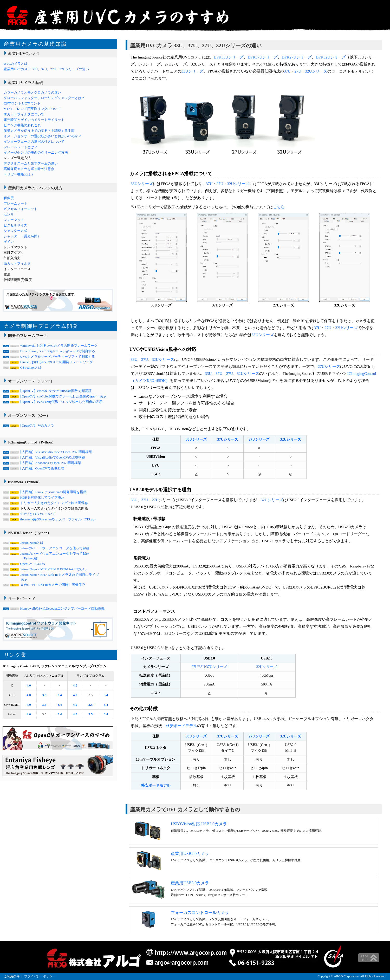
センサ (9, 214)
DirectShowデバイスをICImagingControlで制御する (49, 351)
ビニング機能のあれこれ (22, 125)
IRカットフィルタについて (24, 114)
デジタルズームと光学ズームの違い (31, 163)
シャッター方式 (15, 231)
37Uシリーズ (227, 439)
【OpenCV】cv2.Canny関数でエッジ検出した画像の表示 (53, 402)
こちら (279, 207)
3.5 (44, 695)
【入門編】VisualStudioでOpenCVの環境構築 (44, 457)
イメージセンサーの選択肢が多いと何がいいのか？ (43, 136)
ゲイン (9, 242)
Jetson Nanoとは (24, 543)
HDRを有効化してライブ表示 (34, 497)
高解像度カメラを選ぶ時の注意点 (29, 169)
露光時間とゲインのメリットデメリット (34, 120)
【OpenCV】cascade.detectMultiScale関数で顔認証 (48, 391)
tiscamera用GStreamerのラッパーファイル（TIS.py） (51, 519)
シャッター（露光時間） (22, 236)
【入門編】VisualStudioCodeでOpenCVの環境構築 (48, 452)
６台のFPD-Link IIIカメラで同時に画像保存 (44, 585)
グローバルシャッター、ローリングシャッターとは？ (44, 98)
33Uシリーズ (193, 71)
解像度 (9, 198)
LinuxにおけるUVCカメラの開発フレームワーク (48, 362)
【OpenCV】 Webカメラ (29, 425)
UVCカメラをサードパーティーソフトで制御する (49, 357)
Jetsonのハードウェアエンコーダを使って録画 (47, 548)
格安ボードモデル (181, 726)
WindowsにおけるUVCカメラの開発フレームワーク (51, 346)
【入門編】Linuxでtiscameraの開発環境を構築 (45, 492)
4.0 (29, 685)
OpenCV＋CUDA (24, 564)
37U (287, 71)
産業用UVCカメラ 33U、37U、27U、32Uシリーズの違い (46, 69)
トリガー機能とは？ (19, 174)
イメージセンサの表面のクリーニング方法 (36, 152)
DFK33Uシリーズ (229, 57)
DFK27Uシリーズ (297, 57)
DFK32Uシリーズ (331, 57)
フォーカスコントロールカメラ (200, 913)
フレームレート (15, 203)
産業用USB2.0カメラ (190, 854)
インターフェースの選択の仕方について (34, 142)
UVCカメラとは (16, 64)
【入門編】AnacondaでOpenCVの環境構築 (42, 463)
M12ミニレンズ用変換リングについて (32, 109)
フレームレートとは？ (21, 147)
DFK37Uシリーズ (263, 57)
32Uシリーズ (316, 71)
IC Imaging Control (17, 666)
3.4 (60, 695)
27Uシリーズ (329, 367)
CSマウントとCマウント (22, 103)
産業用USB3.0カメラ (190, 883)
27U (298, 71)
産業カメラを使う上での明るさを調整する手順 (39, 131)
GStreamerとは (23, 367)
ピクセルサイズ (15, 225)
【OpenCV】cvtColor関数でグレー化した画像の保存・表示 (55, 396)
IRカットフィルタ (17, 263)
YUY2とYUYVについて (30, 514)
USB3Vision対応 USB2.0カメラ (199, 824)
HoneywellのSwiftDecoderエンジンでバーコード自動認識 (54, 608)
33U (134, 360)
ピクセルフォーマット (21, 209)
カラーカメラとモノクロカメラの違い (32, 92)
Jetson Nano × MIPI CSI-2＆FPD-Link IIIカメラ (46, 569)
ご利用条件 (12, 976)
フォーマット (14, 220)
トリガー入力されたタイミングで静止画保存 (46, 503)
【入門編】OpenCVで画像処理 (34, 468)
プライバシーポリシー (40, 976)
